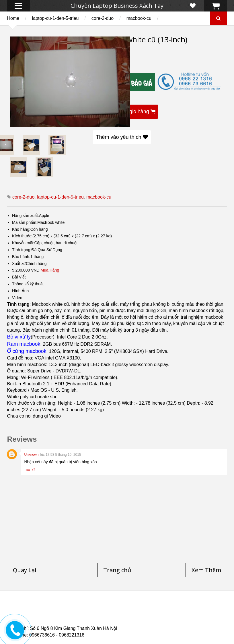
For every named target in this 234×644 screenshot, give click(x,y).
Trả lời (30, 470)
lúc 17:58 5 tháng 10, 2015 (61, 455)
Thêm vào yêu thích (122, 137)
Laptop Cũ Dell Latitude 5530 (80, 624)
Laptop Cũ (203, 610)
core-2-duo (103, 18)
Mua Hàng (50, 270)
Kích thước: (22, 236)
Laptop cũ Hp (59, 610)
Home (13, 18)
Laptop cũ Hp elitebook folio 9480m (186, 613)
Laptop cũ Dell (99, 610)
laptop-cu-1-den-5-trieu (55, 18)
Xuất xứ (19, 264)
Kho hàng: (21, 229)
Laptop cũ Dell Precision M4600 (55, 617)
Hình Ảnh (20, 291)
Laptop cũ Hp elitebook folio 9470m (105, 613)
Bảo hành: (21, 257)
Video (17, 298)
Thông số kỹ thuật (28, 284)
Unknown (31, 455)
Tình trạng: (22, 250)
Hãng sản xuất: (26, 216)
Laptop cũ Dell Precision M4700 (128, 617)
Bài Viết (19, 277)
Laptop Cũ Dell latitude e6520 (150, 624)
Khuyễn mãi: (23, 243)
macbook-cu (139, 18)
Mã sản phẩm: (25, 222)
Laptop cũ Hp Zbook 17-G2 (145, 620)
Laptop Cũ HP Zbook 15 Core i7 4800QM (72, 620)
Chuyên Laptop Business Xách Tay (117, 6)
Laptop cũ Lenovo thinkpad (153, 610)
